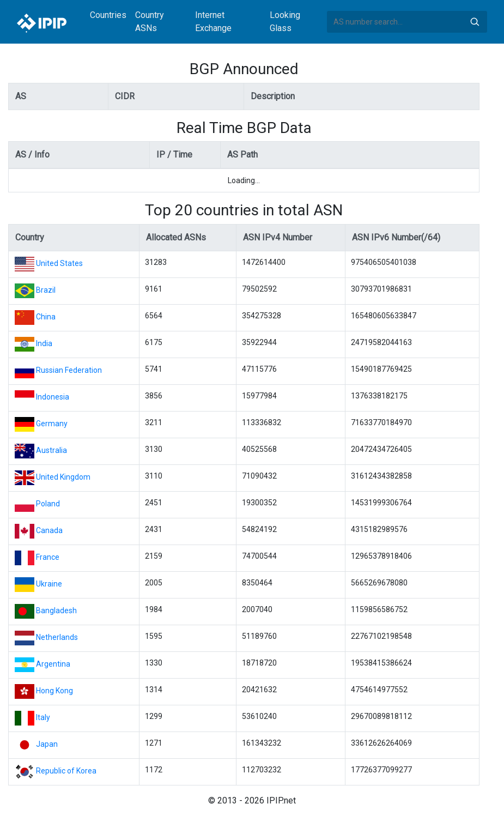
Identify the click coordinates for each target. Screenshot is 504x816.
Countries (108, 15)
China (46, 317)
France (48, 557)
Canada (49, 530)
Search (475, 22)
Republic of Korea (66, 771)
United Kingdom (63, 477)
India (44, 343)
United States (59, 263)
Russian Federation (69, 370)
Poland (48, 504)
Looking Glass (285, 22)
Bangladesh (56, 611)
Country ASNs (150, 22)
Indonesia (53, 397)
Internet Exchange (213, 22)
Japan (47, 744)
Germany (52, 424)
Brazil (46, 290)
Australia (51, 450)
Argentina (53, 664)
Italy (43, 717)
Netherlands (57, 637)
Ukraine (49, 584)
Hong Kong (54, 691)
